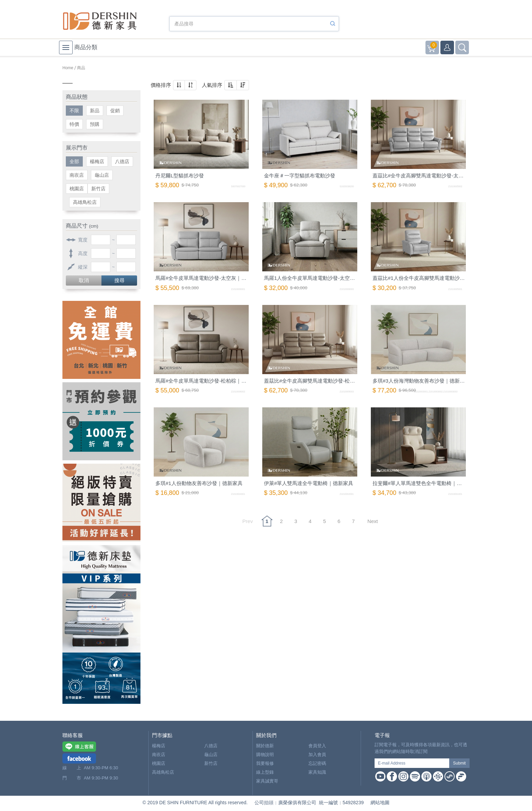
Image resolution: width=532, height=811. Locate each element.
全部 (74, 161)
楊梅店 (97, 161)
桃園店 (77, 189)
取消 (84, 280)
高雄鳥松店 (85, 202)
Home (68, 68)
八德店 (122, 161)
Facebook (392, 776)
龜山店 (102, 175)
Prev (248, 521)
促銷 (115, 111)
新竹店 (98, 189)
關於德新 (265, 746)
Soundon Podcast (450, 776)
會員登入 (317, 746)
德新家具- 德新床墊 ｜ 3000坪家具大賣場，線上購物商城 (100, 21)
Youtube (380, 776)
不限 (74, 111)
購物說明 (265, 755)
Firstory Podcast (461, 776)
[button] (179, 85)
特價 (74, 124)
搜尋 (119, 280)
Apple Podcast (426, 776)
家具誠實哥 (267, 781)
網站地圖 (380, 803)
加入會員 (317, 755)
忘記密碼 (317, 763)
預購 (95, 124)
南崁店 (77, 175)
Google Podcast (438, 776)
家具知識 (317, 772)
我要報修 (265, 763)
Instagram (403, 776)
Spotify (415, 776)
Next (373, 521)
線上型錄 (265, 772)
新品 (95, 111)
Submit (459, 763)
